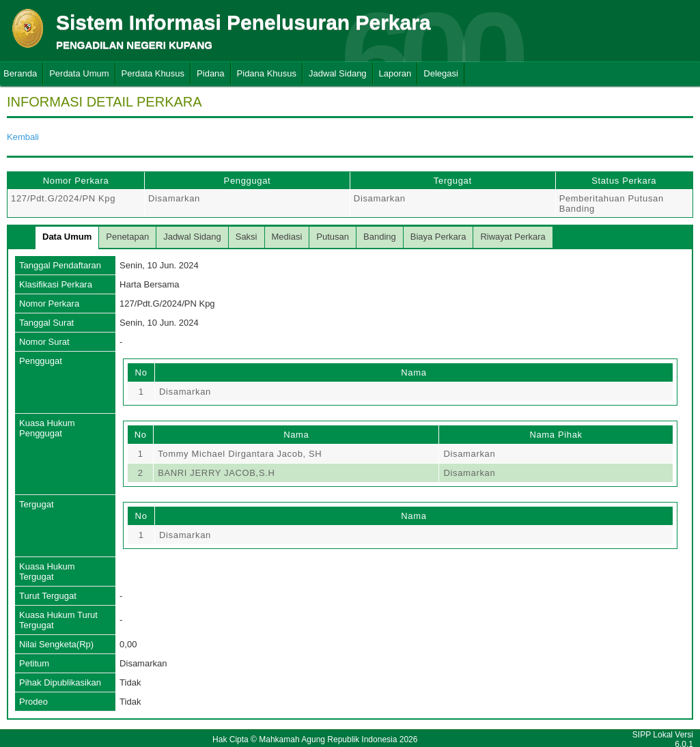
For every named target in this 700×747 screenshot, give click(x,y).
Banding (380, 237)
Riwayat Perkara (513, 237)
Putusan (333, 237)
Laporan (395, 73)
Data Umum (67, 237)
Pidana (210, 73)
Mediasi (287, 237)
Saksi (247, 237)
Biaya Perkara (438, 237)
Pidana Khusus (267, 73)
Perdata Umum (79, 73)
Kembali (23, 137)
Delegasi (441, 73)
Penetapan (127, 237)
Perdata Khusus (153, 73)
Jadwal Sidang (338, 73)
